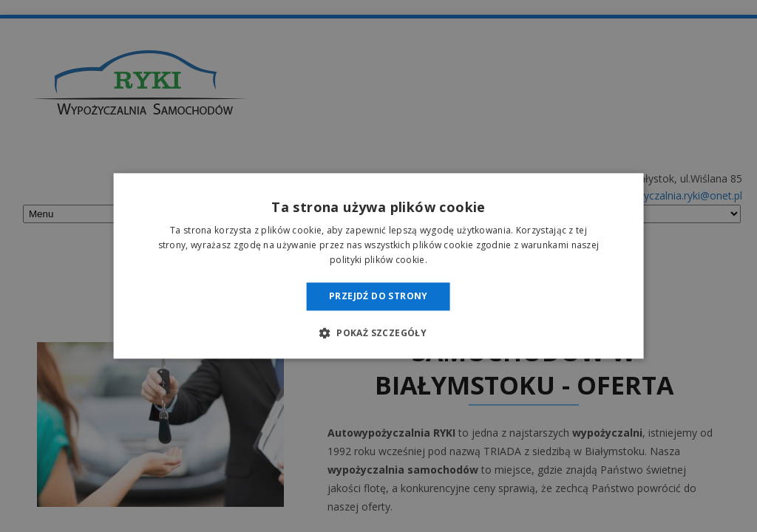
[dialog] (378, 266)
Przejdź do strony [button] (378, 296)
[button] (378, 333)
